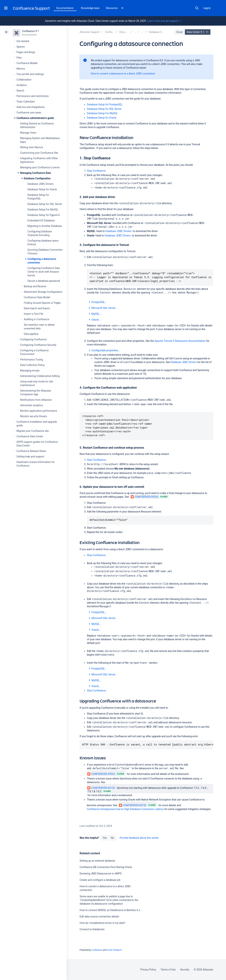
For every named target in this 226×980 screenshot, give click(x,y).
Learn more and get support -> (164, 21)
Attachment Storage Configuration (43, 292)
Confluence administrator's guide (35, 118)
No (112, 838)
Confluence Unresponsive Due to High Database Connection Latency (125, 809)
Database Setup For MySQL (43, 210)
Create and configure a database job (100, 880)
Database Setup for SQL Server (45, 204)
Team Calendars (26, 102)
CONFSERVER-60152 (133, 805)
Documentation (65, 8)
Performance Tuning (32, 360)
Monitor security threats (34, 416)
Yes (105, 838)
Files (19, 58)
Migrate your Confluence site (33, 431)
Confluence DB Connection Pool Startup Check (106, 867)
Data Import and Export (37, 308)
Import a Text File (34, 314)
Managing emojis (30, 371)
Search (197, 8)
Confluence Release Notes (31, 451)
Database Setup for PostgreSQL (105, 104)
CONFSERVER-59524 (144, 497)
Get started (23, 41)
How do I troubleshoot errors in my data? (102, 923)
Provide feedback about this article (139, 838)
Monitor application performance (39, 411)
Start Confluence (96, 460)
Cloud (179, 32)
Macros (21, 69)
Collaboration (24, 80)
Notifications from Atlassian (36, 400)
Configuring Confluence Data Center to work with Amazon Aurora (44, 272)
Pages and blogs (26, 52)
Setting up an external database (97, 861)
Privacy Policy (148, 970)
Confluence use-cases (29, 113)
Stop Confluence (96, 171)
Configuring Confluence (33, 339)
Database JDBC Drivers (41, 184)
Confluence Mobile (27, 63)
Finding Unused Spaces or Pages (42, 303)
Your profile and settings (30, 74)
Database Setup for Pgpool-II (44, 215)
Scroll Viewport (114, 950)
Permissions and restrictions (33, 96)
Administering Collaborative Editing (40, 376)
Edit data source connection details (99, 917)
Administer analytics (32, 405)
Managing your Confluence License (40, 167)
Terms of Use (168, 970)
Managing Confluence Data (35, 173)
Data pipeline (31, 334)
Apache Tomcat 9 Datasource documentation (180, 341)
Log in (207, 8)
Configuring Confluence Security (38, 345)
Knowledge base (90, 8)
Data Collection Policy (32, 365)
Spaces (21, 47)
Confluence (97, 950)
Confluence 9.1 (30, 31)
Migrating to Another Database (45, 226)
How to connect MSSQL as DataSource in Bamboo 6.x (110, 910)
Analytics (22, 85)
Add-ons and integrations (31, 107)
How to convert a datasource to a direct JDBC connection (123, 74)
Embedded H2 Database (41, 220)
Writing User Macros (32, 147)
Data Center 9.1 (198, 32)
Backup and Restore (35, 286)
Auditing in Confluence (36, 319)
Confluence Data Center (30, 436)
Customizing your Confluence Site (39, 153)
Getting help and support (30, 457)
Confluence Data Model (37, 297)
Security (185, 970)
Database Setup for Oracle (42, 189)
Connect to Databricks (92, 929)
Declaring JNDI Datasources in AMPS (100, 874)
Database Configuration (37, 178)
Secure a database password (44, 281)
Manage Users (28, 133)
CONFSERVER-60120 (101, 788)
